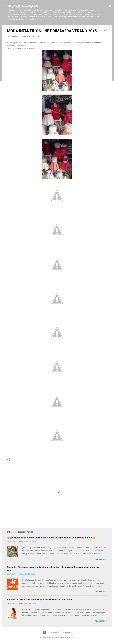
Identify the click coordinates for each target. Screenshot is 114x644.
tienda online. (34, 49)
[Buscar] (110, 7)
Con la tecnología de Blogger (57, 632)
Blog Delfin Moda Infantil (23, 6)
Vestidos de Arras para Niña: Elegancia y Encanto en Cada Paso (39, 600)
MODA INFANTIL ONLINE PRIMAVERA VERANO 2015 (52, 31)
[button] (105, 31)
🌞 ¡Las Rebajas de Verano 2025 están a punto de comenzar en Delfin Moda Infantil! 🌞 (51, 538)
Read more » (101, 559)
